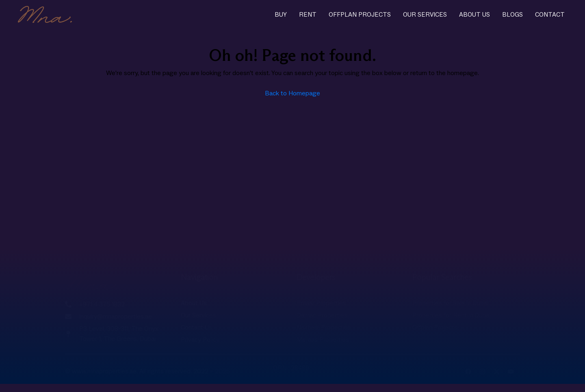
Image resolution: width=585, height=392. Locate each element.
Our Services (425, 15)
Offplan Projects (360, 15)
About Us (474, 15)
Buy (281, 15)
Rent (308, 15)
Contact (550, 15)
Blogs (512, 15)
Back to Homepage (292, 93)
